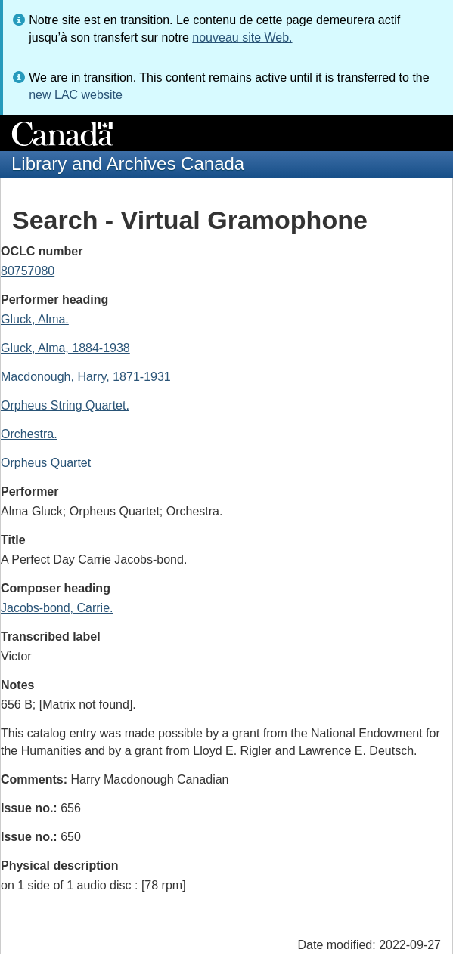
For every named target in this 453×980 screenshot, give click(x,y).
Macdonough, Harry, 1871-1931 (86, 377)
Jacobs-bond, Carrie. (57, 608)
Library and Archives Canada (128, 164)
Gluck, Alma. (35, 319)
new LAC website (76, 95)
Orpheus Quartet (46, 463)
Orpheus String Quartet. (65, 405)
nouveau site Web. (242, 37)
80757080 (28, 271)
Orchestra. (29, 434)
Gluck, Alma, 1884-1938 (65, 348)
